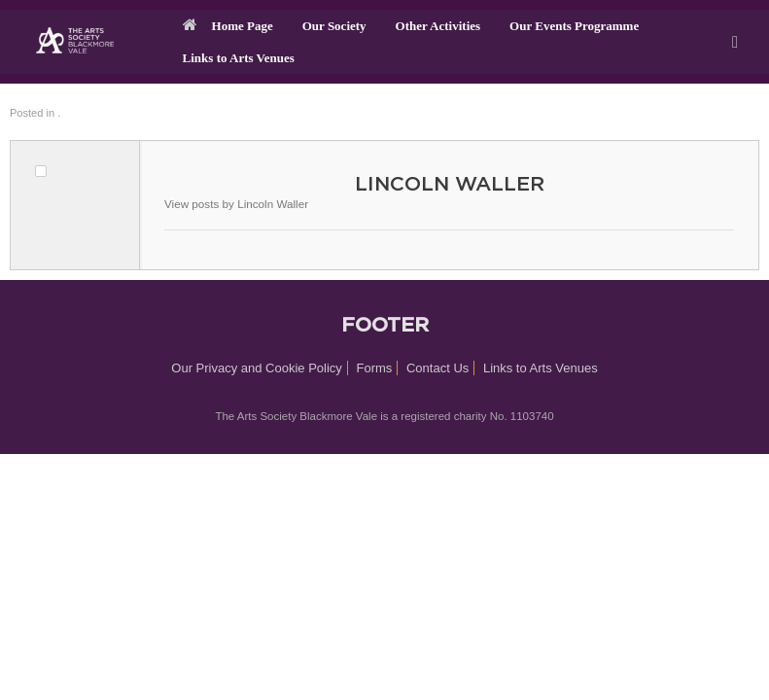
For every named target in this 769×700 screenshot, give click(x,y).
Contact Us (437, 368)
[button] (740, 42)
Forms (375, 368)
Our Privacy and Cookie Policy (257, 368)
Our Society (334, 26)
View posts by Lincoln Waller (236, 204)
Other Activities (438, 26)
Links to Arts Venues (239, 58)
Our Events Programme (574, 26)
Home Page (228, 26)
